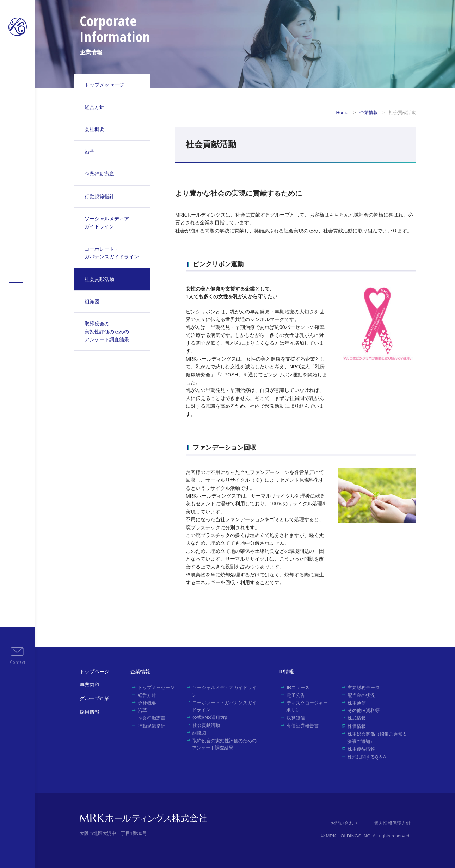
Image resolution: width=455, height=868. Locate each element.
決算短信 (296, 718)
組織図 (92, 301)
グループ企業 (94, 698)
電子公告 (296, 695)
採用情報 (90, 712)
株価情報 (357, 726)
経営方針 (94, 107)
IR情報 (287, 672)
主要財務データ (364, 688)
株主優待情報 (361, 749)
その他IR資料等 (364, 710)
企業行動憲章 (99, 174)
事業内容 (90, 685)
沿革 (90, 152)
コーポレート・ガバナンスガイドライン (112, 253)
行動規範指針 (99, 196)
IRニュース (298, 688)
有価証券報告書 (303, 726)
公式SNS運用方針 (211, 717)
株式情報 (357, 718)
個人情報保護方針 (392, 823)
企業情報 (369, 113)
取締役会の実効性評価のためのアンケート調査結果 (107, 332)
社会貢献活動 (99, 279)
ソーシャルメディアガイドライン (107, 223)
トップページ (94, 672)
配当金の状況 (361, 695)
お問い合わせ (344, 823)
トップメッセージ (104, 85)
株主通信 (357, 703)
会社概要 (94, 129)
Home (342, 113)
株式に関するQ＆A (367, 757)
